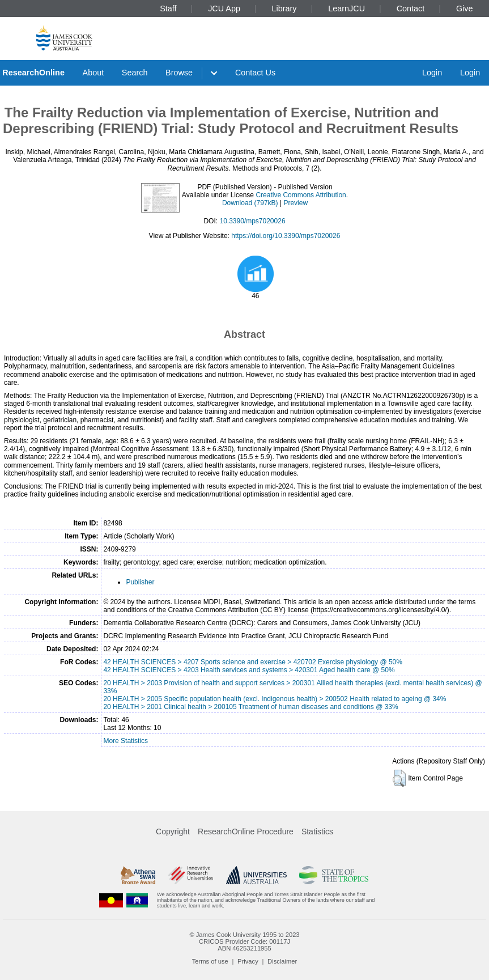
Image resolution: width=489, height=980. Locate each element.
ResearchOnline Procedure (246, 831)
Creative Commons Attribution (301, 195)
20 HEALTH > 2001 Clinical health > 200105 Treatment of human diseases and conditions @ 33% (250, 707)
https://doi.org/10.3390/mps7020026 (286, 236)
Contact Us (255, 73)
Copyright (173, 831)
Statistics (317, 831)
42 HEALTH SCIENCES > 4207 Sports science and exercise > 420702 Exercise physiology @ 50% (253, 662)
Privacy (248, 961)
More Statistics (126, 741)
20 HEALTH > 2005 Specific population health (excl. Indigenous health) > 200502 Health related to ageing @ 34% (275, 699)
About (93, 73)
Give (465, 9)
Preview (295, 203)
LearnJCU (346, 9)
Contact (411, 9)
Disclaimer (282, 961)
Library (284, 9)
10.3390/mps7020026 (252, 221)
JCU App (224, 9)
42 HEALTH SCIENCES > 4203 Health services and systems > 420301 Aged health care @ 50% (249, 670)
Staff (168, 9)
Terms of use (210, 961)
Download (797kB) (250, 203)
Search (135, 73)
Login (432, 73)
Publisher (140, 582)
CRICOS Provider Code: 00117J (244, 941)
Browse (179, 73)
